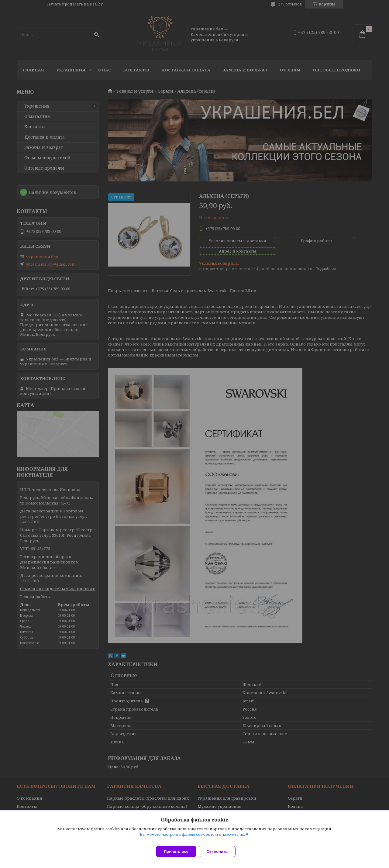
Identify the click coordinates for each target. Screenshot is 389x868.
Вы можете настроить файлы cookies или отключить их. (192, 838)
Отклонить (221, 851)
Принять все (176, 851)
